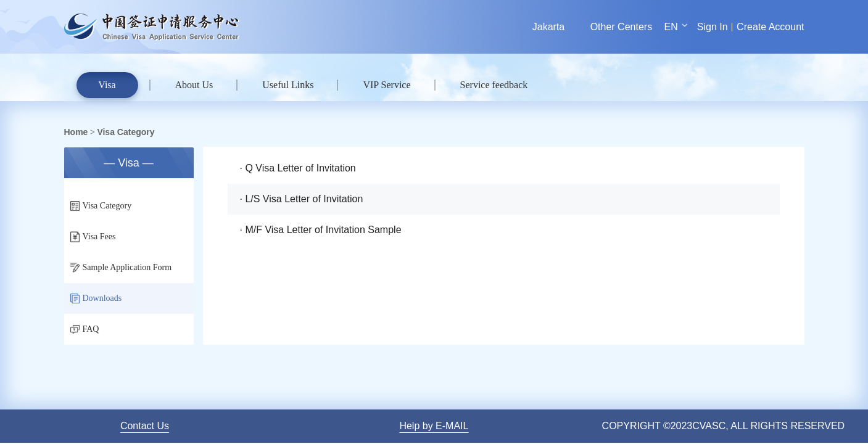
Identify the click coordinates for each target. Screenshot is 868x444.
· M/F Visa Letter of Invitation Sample (321, 230)
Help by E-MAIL (434, 426)
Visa (107, 85)
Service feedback (494, 85)
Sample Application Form (121, 268)
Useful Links (288, 85)
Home (76, 132)
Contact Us (145, 426)
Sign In (713, 27)
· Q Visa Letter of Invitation (298, 168)
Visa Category (126, 132)
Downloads (96, 298)
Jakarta (548, 27)
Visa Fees (93, 237)
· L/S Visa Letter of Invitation (302, 199)
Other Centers (621, 27)
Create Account (770, 27)
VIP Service (386, 85)
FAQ (85, 329)
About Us (194, 85)
